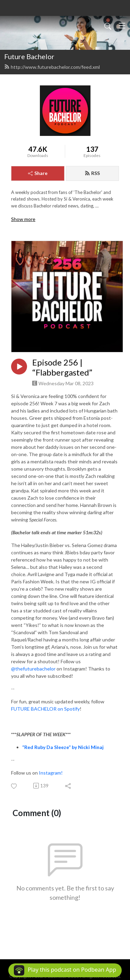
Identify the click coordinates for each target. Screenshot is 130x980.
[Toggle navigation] (122, 26)
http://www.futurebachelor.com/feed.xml (52, 67)
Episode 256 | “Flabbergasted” (62, 367)
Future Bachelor (29, 56)
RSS (92, 173)
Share (38, 173)
